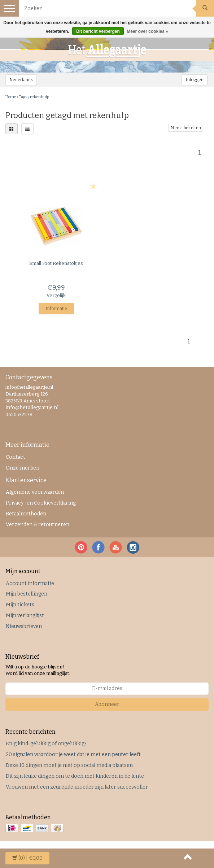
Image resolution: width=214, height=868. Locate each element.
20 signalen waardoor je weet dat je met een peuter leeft (73, 754)
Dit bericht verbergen (98, 31)
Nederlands (21, 80)
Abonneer (107, 704)
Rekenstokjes (56, 263)
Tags (23, 97)
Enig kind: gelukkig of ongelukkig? (46, 744)
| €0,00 (27, 858)
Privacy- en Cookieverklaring (41, 503)
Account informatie (30, 583)
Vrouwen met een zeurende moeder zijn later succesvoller (77, 787)
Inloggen (195, 80)
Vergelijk (56, 295)
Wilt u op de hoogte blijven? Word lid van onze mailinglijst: (38, 670)
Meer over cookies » (147, 31)
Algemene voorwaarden (35, 492)
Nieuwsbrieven (24, 626)
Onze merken (23, 468)
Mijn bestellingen (27, 594)
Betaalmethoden (26, 514)
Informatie (56, 309)
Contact (16, 457)
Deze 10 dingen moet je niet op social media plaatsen (69, 765)
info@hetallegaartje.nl (32, 408)
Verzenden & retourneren (38, 525)
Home (11, 97)
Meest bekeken (186, 128)
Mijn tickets (20, 605)
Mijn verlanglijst (25, 616)
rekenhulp (40, 97)
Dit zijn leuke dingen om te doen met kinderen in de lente (75, 776)
